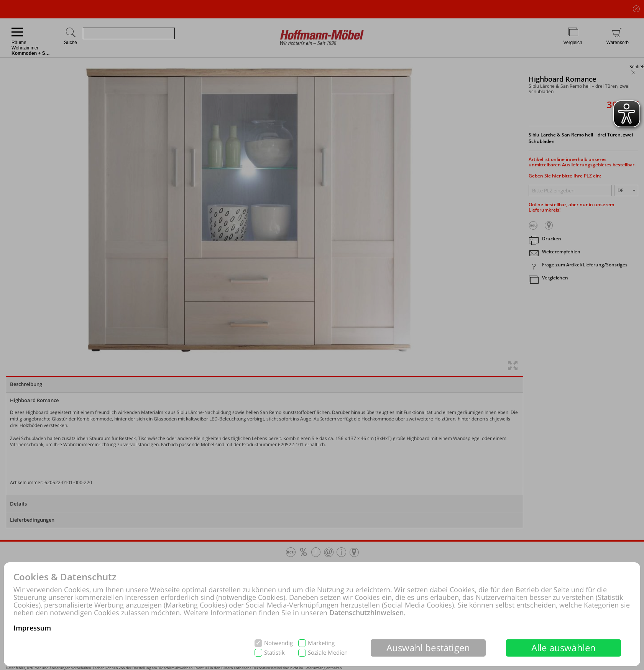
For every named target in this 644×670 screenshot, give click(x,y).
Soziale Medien (328, 653)
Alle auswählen (564, 648)
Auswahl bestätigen (428, 648)
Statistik (274, 653)
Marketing (321, 643)
